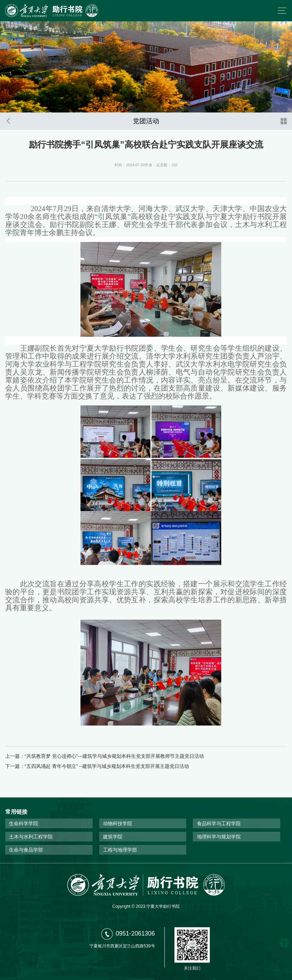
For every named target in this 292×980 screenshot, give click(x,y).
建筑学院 (113, 837)
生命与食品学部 (26, 850)
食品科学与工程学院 (219, 823)
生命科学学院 (24, 823)
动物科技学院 (118, 823)
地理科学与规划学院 (219, 837)
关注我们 (192, 968)
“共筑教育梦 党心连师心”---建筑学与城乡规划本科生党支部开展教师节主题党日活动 (114, 756)
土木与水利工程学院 (31, 837)
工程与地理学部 (120, 850)
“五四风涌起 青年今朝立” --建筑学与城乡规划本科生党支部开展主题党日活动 (107, 766)
